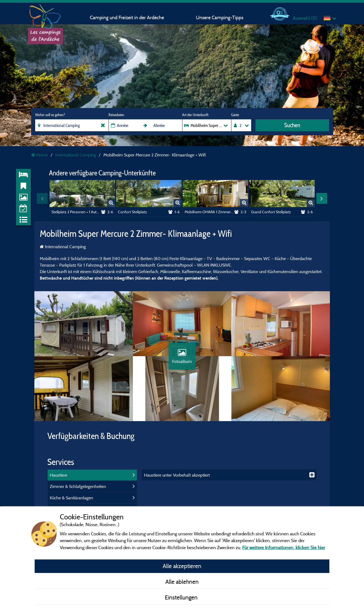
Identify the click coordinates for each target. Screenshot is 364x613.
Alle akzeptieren (182, 566)
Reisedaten (116, 115)
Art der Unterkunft (195, 115)
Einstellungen (182, 597)
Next (322, 198)
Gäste (235, 115)
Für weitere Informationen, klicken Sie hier (284, 547)
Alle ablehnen (182, 582)
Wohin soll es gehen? (50, 115)
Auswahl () (305, 18)
